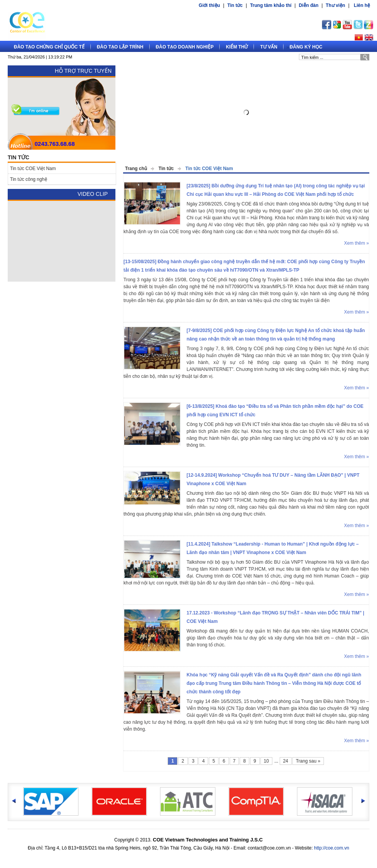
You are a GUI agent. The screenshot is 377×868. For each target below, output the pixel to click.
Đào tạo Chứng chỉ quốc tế (49, 47)
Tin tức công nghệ (29, 179)
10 (266, 761)
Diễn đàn (309, 5)
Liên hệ (362, 5)
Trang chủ (136, 169)
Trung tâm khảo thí (271, 5)
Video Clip (93, 194)
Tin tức (235, 5)
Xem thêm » (356, 243)
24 (286, 761)
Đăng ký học (306, 47)
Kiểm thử (237, 47)
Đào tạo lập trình (120, 47)
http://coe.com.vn (331, 848)
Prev (135, 114)
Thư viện (335, 5)
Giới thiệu (209, 5)
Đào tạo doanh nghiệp (185, 47)
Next (358, 114)
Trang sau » (308, 761)
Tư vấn (269, 47)
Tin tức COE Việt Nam (209, 169)
